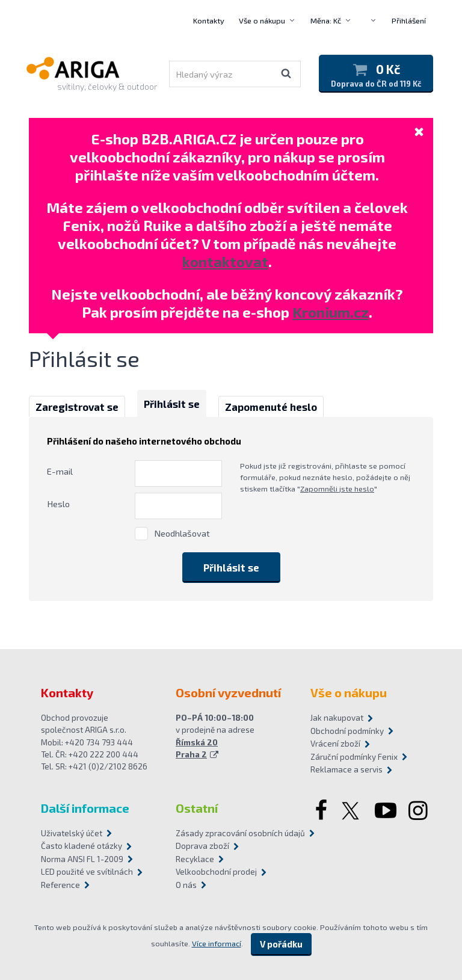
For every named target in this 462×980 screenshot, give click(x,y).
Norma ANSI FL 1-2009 (82, 859)
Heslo (58, 504)
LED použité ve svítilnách (87, 872)
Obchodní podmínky (347, 731)
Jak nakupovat (337, 718)
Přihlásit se (172, 404)
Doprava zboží (202, 846)
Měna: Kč (326, 20)
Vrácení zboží (335, 744)
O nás (186, 885)
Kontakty (209, 20)
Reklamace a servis (346, 769)
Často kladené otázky (82, 846)
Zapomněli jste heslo (337, 488)
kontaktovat (225, 261)
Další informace (85, 808)
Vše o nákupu (262, 20)
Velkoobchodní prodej (216, 872)
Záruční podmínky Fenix (354, 757)
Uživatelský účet (72, 833)
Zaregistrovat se (77, 407)
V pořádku (281, 944)
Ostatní (197, 808)
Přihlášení (409, 20)
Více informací (217, 943)
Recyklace (195, 859)
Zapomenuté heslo (271, 407)
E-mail (60, 471)
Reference (60, 885)
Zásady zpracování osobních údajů (231, 833)
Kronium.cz (331, 312)
